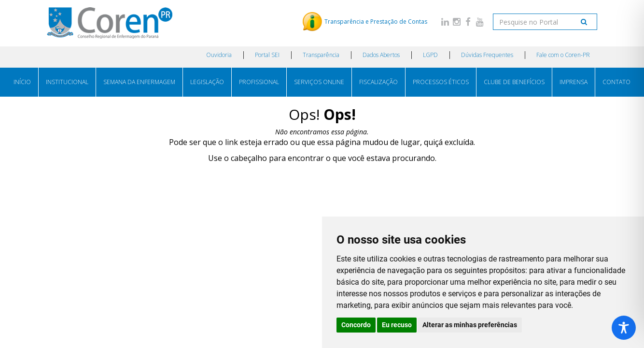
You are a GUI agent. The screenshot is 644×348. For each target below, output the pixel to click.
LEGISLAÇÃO (207, 82)
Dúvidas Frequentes (487, 55)
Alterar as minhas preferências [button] (470, 325)
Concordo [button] (356, 325)
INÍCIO (22, 82)
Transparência (321, 55)
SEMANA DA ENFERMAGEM (139, 82)
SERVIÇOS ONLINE (319, 82)
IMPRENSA (574, 82)
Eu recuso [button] (397, 325)
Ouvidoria (219, 55)
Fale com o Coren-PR (563, 55)
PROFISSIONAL (259, 82)
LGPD (430, 55)
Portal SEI (267, 55)
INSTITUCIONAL (67, 82)
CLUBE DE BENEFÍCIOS (514, 82)
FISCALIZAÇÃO (378, 82)
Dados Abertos (381, 55)
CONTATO (616, 82)
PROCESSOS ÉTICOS (441, 82)
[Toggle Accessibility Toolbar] (624, 328)
